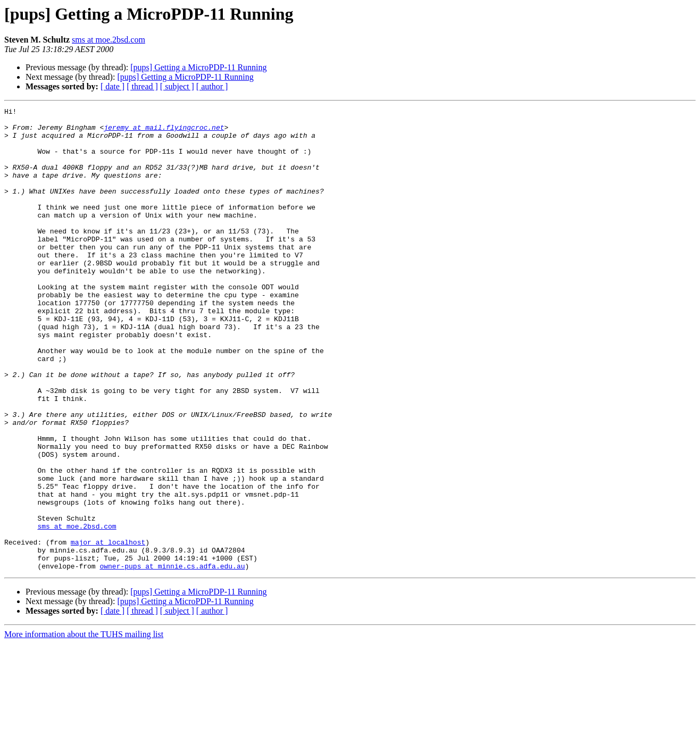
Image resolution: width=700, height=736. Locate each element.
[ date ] (112, 86)
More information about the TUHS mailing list (84, 727)
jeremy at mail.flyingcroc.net (164, 132)
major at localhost (108, 630)
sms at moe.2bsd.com (109, 40)
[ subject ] (177, 86)
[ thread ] (142, 86)
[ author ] (212, 86)
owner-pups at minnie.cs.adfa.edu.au (172, 658)
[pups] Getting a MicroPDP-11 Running (198, 67)
